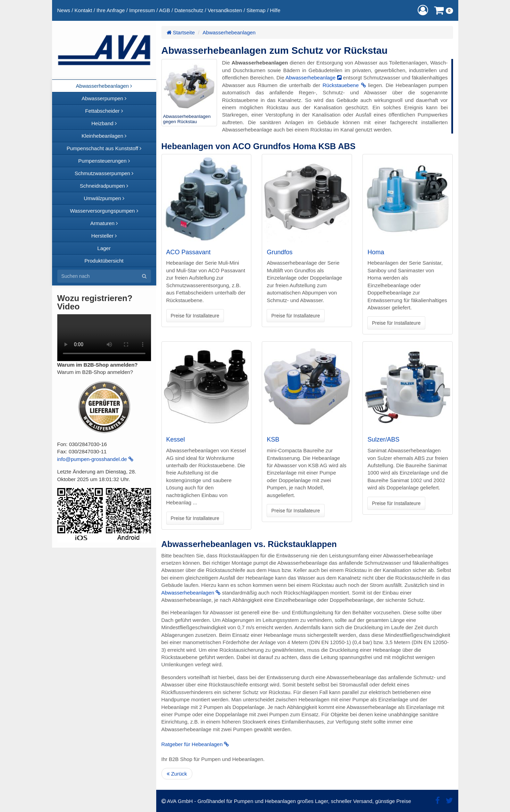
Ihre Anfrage (111, 10)
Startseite (181, 32)
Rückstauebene (344, 85)
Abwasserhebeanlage (313, 78)
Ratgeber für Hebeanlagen (195, 744)
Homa (376, 252)
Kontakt (83, 10)
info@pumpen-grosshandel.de (95, 459)
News (64, 10)
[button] (423, 10)
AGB (165, 10)
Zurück (177, 774)
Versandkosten (225, 10)
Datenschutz (189, 10)
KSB (273, 439)
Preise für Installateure (195, 316)
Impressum (142, 10)
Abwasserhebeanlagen (229, 32)
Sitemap (256, 10)
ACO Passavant (189, 252)
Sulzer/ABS (383, 439)
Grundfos (279, 252)
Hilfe (275, 10)
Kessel (176, 439)
